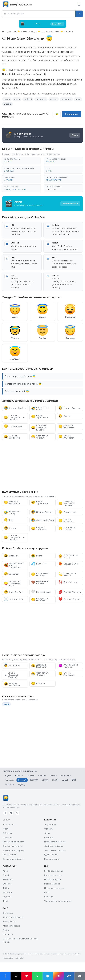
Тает (9, 520)
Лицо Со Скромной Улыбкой (11, 675)
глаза (17, 99)
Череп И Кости (14, 599)
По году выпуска (52, 880)
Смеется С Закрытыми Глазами (39, 428)
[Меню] (79, 4)
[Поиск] (79, 14)
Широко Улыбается (12, 437)
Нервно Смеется (69, 408)
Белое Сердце (41, 592)
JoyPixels (7, 897)
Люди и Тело (50, 825)
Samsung (7, 892)
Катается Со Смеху (40, 409)
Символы (8, 837)
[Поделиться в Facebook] (5, 976)
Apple (6, 871)
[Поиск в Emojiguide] (39, 14)
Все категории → (52, 859)
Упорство (11, 574)
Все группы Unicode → (14, 859)
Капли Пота (39, 564)
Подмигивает (13, 426)
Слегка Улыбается (66, 437)
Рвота (37, 556)
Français (42, 776)
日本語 (45, 780)
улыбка (8, 104)
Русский (22, 780)
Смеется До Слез (15, 408)
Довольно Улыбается (66, 427)
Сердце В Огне (68, 564)
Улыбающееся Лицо (50, 32)
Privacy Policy (9, 922)
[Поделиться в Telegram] (48, 976)
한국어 (55, 780)
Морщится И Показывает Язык (13, 583)
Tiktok (6, 901)
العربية (65, 780)
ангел (7, 99)
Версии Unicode (52, 884)
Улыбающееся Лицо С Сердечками (14, 565)
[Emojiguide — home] (17, 4)
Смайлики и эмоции (13, 846)
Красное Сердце (69, 599)
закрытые (41, 99)
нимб (78, 99)
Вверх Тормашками (40, 417)
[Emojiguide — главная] (6, 798)
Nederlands (66, 776)
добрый (28, 99)
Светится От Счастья (40, 437)
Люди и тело (9, 825)
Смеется (65, 416)
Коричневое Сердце (40, 582)
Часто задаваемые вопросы (58, 901)
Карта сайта (8, 958)
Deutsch (31, 776)
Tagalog (22, 784)
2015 (15, 88)
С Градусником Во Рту (68, 556)
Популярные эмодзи (54, 888)
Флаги (6, 829)
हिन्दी (74, 780)
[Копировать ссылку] (69, 976)
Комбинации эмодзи (54, 871)
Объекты (7, 833)
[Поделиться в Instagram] (58, 976)
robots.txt (19, 958)
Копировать (72, 114)
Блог (47, 892)
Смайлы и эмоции (29, 32)
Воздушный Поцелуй (39, 600)
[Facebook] (5, 813)
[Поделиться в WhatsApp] (37, 976)
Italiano (53, 776)
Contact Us (8, 934)
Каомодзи (49, 897)
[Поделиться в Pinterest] (27, 976)
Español (19, 776)
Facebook (8, 880)
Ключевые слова (53, 875)
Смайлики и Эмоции (54, 846)
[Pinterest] (17, 813)
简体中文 (34, 780)
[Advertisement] (42, 465)
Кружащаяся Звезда (67, 574)
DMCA (6, 930)
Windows (7, 884)
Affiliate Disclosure (12, 926)
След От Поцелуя (70, 592)
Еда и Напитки (51, 855)
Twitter (6, 888)
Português (10, 780)
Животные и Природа (55, 850)
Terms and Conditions (13, 917)
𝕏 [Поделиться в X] (16, 976)
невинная (66, 99)
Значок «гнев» (68, 582)
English (8, 776)
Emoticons (51, 189)
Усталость (11, 556)
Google (7, 875)
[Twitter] (11, 813)
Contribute (8, 913)
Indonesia (9, 784)
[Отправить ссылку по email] (80, 976)
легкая (54, 99)
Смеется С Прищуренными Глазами (14, 418)
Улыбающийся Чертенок (68, 666)
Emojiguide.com (9, 32)
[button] (22, 161)
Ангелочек (12, 665)
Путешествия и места (13, 842)
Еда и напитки (10, 855)
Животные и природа (13, 850)
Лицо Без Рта (13, 592)
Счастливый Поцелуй (40, 574)
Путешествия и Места (55, 842)
